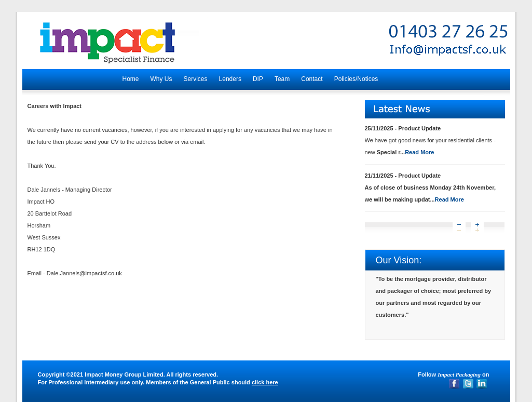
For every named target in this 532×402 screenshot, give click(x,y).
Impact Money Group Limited (124, 374)
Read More (419, 152)
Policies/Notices (356, 79)
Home (131, 79)
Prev (459, 228)
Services (196, 79)
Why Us (161, 79)
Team (282, 79)
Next (477, 228)
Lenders (230, 79)
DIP (258, 79)
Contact (312, 79)
